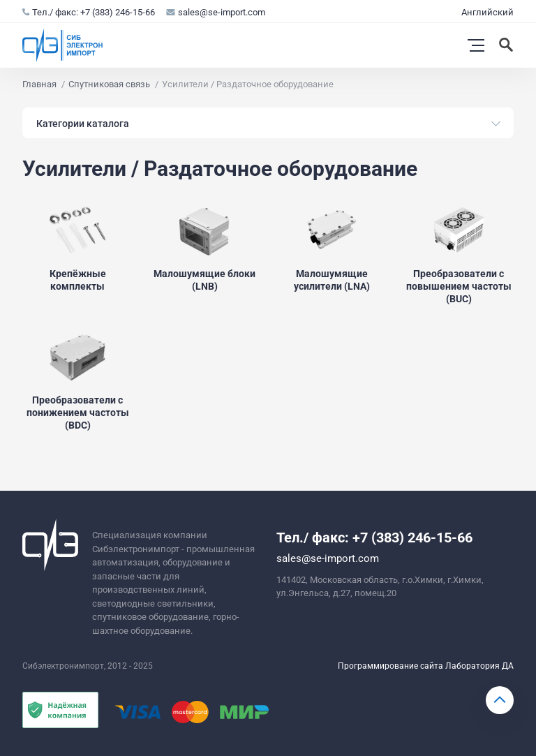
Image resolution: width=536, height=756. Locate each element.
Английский (487, 12)
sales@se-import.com (216, 12)
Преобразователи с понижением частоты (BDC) (78, 413)
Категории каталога (83, 124)
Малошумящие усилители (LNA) (332, 280)
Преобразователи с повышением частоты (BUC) (459, 286)
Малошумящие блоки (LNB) (204, 280)
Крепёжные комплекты (78, 280)
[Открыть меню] (476, 45)
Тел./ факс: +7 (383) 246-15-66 (89, 12)
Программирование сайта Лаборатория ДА (426, 666)
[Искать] (507, 45)
